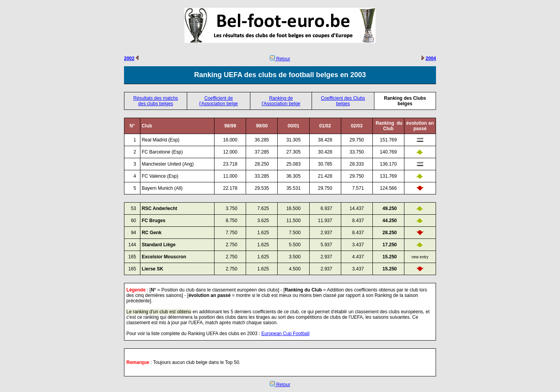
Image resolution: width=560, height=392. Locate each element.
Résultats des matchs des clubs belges (156, 101)
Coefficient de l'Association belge (219, 101)
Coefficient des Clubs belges (343, 101)
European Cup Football (285, 334)
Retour (280, 59)
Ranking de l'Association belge (281, 101)
